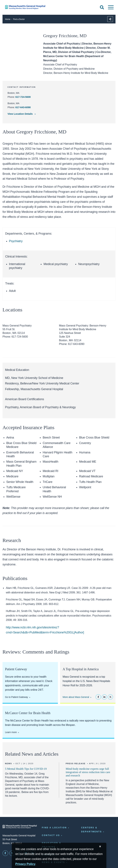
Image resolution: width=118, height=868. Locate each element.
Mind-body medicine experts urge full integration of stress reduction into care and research (88, 772)
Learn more (11, 732)
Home (8, 19)
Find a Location (54, 828)
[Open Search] (102, 7)
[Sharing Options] (110, 19)
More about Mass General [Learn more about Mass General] (76, 697)
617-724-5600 (23, 97)
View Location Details (20, 114)
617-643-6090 (23, 107)
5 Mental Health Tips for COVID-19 (26, 769)
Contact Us (51, 835)
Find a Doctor (19, 19)
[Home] (25, 7)
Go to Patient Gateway (16, 697)
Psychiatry (16, 241)
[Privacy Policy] (25, 864)
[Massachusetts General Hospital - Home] (20, 827)
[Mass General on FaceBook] (5, 853)
